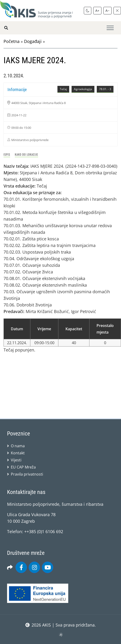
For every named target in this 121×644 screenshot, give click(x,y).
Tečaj (63, 89)
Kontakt (18, 453)
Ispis (7, 154)
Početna (12, 41)
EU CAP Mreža (23, 467)
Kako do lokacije (26, 154)
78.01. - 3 (105, 89)
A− (107, 10)
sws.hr (61, 634)
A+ (97, 10)
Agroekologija (83, 89)
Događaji (33, 41)
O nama (18, 446)
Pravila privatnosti (27, 474)
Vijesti (16, 460)
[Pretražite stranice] (6, 28)
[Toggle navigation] (110, 28)
